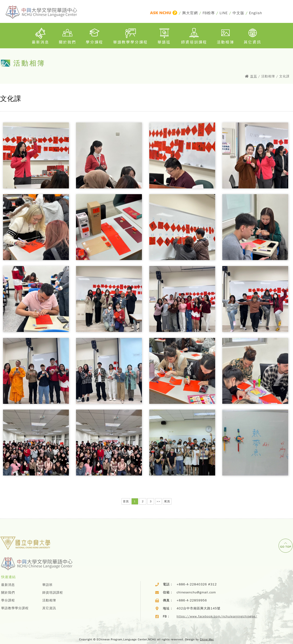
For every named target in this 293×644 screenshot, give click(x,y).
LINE (224, 13)
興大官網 (190, 13)
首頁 (254, 76)
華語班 (164, 35)
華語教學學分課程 (130, 35)
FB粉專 (209, 13)
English (256, 13)
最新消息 (41, 35)
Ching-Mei (207, 639)
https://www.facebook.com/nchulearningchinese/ (217, 616)
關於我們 (68, 35)
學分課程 (95, 35)
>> (158, 501)
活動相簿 (225, 35)
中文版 (238, 13)
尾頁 (167, 501)
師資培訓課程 (194, 35)
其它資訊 (252, 35)
